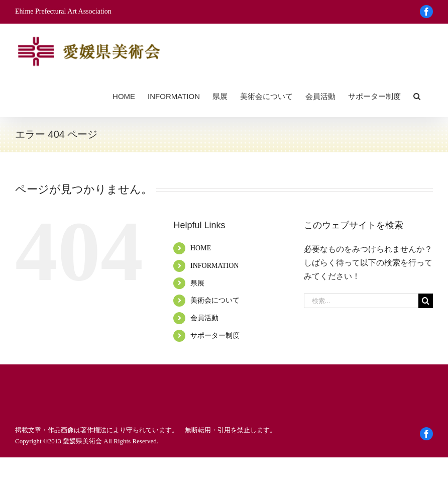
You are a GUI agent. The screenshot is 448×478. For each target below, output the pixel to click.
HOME (201, 248)
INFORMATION (214, 266)
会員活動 (204, 318)
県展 (197, 283)
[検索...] (361, 301)
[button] (417, 95)
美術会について (215, 300)
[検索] (426, 301)
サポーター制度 (215, 336)
